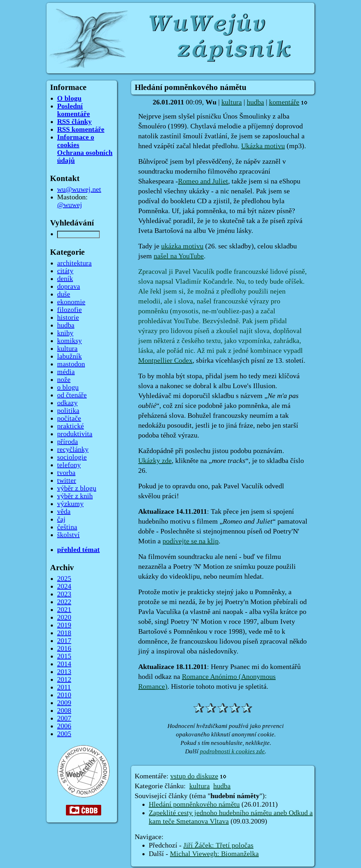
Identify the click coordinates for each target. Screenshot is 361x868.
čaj (61, 519)
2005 (64, 734)
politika (68, 411)
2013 (64, 672)
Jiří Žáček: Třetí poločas (218, 845)
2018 (64, 633)
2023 (64, 594)
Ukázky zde (155, 461)
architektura (74, 263)
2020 (64, 617)
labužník (69, 356)
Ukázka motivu (263, 146)
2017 (64, 641)
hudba (255, 102)
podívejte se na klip (191, 541)
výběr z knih (75, 496)
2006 (64, 726)
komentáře (284, 102)
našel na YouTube (179, 256)
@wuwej (70, 205)
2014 (64, 664)
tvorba (66, 473)
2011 (64, 687)
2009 (64, 703)
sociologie (72, 457)
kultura (232, 102)
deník (65, 279)
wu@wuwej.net (79, 189)
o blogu (68, 387)
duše (64, 294)
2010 (64, 695)
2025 (64, 579)
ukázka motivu (182, 246)
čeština (67, 527)
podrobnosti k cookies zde (232, 751)
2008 (64, 711)
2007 (64, 718)
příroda (68, 442)
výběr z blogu (77, 488)
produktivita (75, 434)
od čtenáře (72, 395)
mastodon (71, 364)
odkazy (67, 403)
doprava (69, 287)
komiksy (69, 341)
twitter (67, 481)
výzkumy (70, 504)
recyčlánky (73, 450)
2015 (64, 656)
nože (64, 380)
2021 (64, 610)
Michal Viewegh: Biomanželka (214, 854)
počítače (69, 418)
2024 (64, 586)
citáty (65, 271)
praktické (71, 426)
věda (64, 512)
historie (68, 318)
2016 (64, 649)
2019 (64, 625)
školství (68, 535)
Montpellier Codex (165, 361)
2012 (64, 680)
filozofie (69, 310)
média (66, 372)
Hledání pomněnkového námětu (194, 804)
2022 (64, 602)
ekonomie (71, 302)
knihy (65, 333)
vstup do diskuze (194, 776)
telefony (69, 465)
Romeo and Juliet (203, 181)
